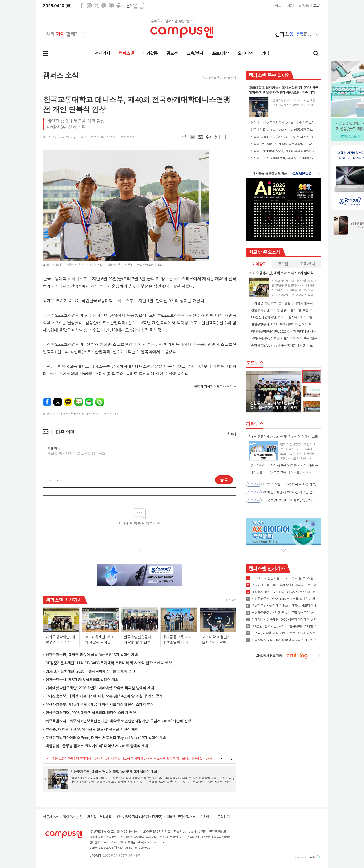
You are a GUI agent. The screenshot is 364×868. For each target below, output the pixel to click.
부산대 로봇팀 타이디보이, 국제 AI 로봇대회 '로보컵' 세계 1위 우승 (284, 158)
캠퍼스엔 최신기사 (64, 600)
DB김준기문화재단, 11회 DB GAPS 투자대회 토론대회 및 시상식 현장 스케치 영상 (109, 663)
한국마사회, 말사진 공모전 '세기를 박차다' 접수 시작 (284, 465)
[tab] (259, 264)
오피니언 (245, 53)
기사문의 (290, 6)
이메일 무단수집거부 (181, 817)
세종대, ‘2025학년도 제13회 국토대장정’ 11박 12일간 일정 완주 (284, 144)
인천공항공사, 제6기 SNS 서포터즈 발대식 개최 (82, 679)
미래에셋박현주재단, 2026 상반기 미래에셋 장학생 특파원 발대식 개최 (100, 688)
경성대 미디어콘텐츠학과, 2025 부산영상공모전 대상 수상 (284, 123)
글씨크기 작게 (234, 137)
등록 (224, 480)
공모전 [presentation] (283, 264)
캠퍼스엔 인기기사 (267, 568)
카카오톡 (68, 402)
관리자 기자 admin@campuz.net (63, 137)
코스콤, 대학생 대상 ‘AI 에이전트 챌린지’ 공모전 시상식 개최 (92, 729)
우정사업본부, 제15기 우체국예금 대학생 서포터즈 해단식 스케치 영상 (100, 704)
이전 (133, 551)
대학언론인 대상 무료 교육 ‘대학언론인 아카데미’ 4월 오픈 (284, 472)
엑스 (97, 6)
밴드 (100, 402)
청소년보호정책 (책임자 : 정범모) (139, 817)
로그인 (317, 6)
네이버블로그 (111, 6)
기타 (265, 53)
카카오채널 (104, 6)
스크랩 (217, 137)
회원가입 (304, 6)
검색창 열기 (316, 54)
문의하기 (223, 817)
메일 (201, 137)
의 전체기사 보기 (213, 386)
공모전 (172, 53)
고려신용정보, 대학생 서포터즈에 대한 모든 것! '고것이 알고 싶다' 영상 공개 (104, 696)
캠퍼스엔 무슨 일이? (268, 75)
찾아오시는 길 (73, 817)
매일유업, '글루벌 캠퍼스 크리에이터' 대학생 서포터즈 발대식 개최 (97, 746)
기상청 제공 (138, 8)
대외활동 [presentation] (259, 264)
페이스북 (82, 6)
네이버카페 (119, 6)
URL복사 (184, 137)
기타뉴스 (255, 423)
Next (232, 759)
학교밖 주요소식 (264, 252)
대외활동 (150, 53)
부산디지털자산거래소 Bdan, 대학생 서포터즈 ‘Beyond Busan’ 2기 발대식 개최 (106, 737)
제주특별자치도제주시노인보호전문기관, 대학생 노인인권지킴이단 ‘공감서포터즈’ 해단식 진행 (118, 721)
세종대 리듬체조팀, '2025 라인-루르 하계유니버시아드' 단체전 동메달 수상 (284, 137)
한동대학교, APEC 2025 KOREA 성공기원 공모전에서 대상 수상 (284, 130)
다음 (146, 551)
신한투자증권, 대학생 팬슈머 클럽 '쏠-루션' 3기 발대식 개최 (92, 655)
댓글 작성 (54, 449)
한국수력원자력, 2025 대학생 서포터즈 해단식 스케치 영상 (91, 713)
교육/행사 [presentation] (307, 264)
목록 (192, 137)
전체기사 (102, 53)
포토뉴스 (255, 362)
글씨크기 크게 (225, 137)
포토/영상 (221, 53)
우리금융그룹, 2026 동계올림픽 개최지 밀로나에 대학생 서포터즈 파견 (284, 303)
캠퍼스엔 (126, 53)
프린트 (209, 137)
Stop (227, 759)
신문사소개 (51, 817)
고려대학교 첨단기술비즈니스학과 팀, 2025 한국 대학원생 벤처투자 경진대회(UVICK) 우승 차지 (286, 578)
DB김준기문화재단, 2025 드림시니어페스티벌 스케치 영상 (90, 671)
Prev (221, 759)
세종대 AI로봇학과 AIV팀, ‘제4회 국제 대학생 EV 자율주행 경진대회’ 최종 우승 (284, 151)
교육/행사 (195, 53)
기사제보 (276, 6)
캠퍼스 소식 (229, 77)
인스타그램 (89, 6)
